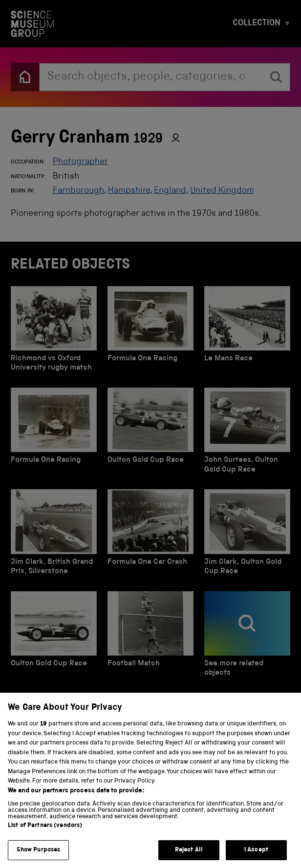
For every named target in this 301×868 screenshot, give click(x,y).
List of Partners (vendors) (45, 838)
